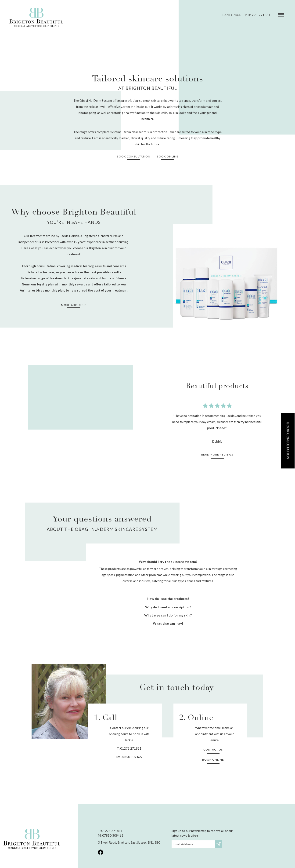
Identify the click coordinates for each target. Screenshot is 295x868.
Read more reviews (217, 454)
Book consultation (288, 441)
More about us (74, 305)
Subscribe (219, 844)
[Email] (193, 844)
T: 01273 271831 (257, 15)
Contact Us (213, 749)
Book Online (232, 15)
